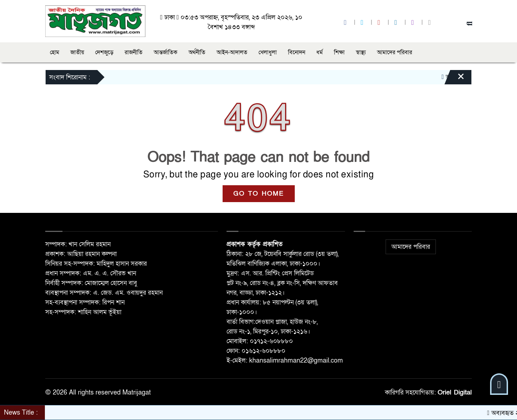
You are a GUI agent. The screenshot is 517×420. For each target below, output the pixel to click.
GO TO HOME (259, 194)
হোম (55, 52)
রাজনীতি (134, 52)
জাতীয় (77, 52)
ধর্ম (320, 52)
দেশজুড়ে (104, 52)
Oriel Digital (455, 393)
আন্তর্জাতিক (166, 52)
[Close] (455, 79)
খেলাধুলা (268, 52)
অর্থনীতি (197, 52)
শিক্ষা (339, 52)
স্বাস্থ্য (361, 52)
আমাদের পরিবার (395, 52)
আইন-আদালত (232, 52)
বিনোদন (297, 52)
